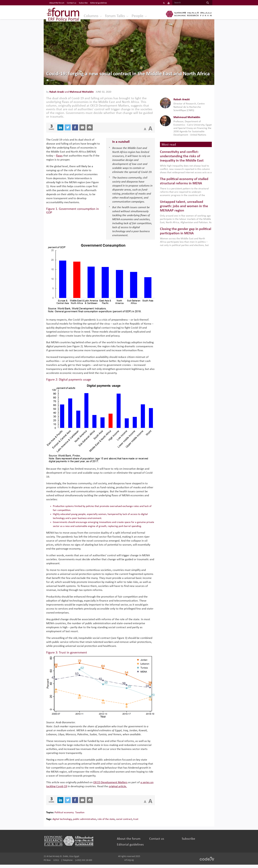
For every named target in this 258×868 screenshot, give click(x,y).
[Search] (182, 3)
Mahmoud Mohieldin (87, 93)
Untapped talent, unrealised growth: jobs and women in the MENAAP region (182, 211)
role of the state (111, 823)
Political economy (69, 816)
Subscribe (185, 842)
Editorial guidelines (131, 848)
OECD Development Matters (116, 786)
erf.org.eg (129, 863)
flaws (90, 157)
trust (141, 823)
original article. (135, 790)
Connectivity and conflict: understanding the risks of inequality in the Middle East (180, 161)
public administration (90, 823)
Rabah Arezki (62, 93)
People (135, 16)
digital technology (67, 823)
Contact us (156, 842)
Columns (87, 16)
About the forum (130, 842)
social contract (129, 823)
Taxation (85, 816)
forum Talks (112, 16)
